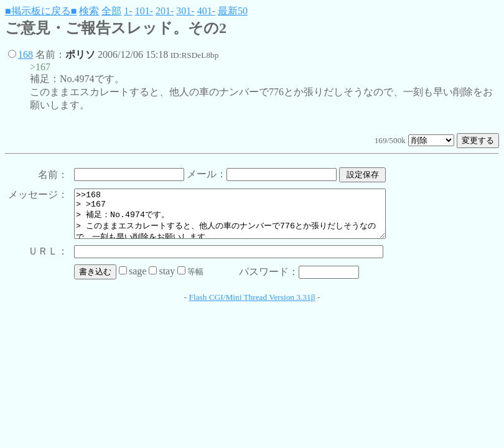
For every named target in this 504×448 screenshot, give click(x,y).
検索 (89, 11)
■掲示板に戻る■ (41, 11)
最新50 (233, 11)
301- (185, 11)
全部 (111, 11)
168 (26, 54)
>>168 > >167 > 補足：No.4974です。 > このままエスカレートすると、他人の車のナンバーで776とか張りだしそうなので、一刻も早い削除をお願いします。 (249, 218)
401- (206, 11)
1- (128, 11)
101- (144, 11)
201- (165, 11)
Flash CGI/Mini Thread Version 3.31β (252, 306)
